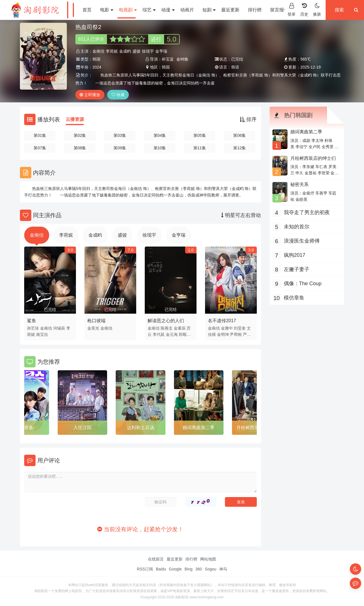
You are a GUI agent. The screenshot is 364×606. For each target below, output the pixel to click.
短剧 (209, 10)
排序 (248, 119)
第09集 (120, 148)
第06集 (239, 135)
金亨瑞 (161, 51)
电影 (107, 10)
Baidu (161, 569)
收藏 (118, 95)
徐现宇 (148, 51)
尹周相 (236, 334)
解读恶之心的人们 (166, 321)
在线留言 (156, 559)
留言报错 (279, 10)
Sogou (210, 569)
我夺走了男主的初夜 (307, 212)
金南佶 (98, 51)
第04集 (160, 135)
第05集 (200, 135)
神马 (223, 569)
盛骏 (136, 51)
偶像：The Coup (303, 284)
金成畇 (125, 51)
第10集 (160, 148)
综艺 (149, 10)
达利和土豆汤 (140, 428)
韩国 (96, 59)
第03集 (120, 135)
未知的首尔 (297, 227)
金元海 (172, 334)
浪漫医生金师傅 (302, 241)
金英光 (93, 328)
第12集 (239, 148)
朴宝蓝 (168, 59)
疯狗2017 (295, 255)
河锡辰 (59, 328)
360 (199, 569)
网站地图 (208, 559)
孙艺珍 (33, 328)
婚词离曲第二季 (198, 428)
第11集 (200, 148)
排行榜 (255, 10)
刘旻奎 (240, 328)
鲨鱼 (32, 321)
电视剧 (128, 10)
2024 (97, 67)
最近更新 (230, 10)
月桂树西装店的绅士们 (313, 158)
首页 (87, 10)
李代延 (159, 334)
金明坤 (223, 334)
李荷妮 (112, 51)
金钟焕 (182, 59)
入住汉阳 (82, 428)
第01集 (40, 135)
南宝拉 (42, 334)
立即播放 (90, 95)
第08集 (80, 148)
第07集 (40, 148)
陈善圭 (167, 328)
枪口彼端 (96, 321)
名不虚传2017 (222, 321)
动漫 (168, 10)
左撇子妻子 (297, 269)
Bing (189, 569)
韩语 (235, 67)
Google (175, 569)
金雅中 (227, 328)
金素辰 (180, 328)
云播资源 (75, 119)
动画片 (187, 10)
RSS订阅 (145, 569)
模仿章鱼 (24, 428)
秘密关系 (299, 184)
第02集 (80, 135)
